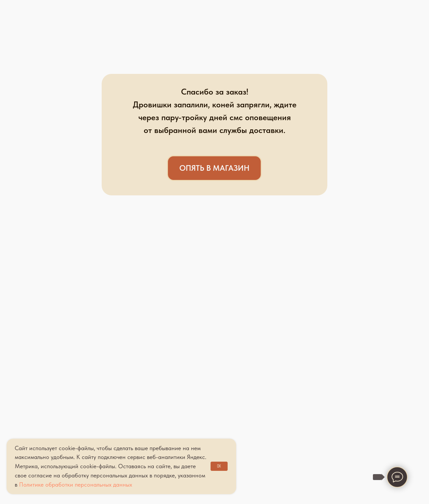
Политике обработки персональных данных (76, 484)
